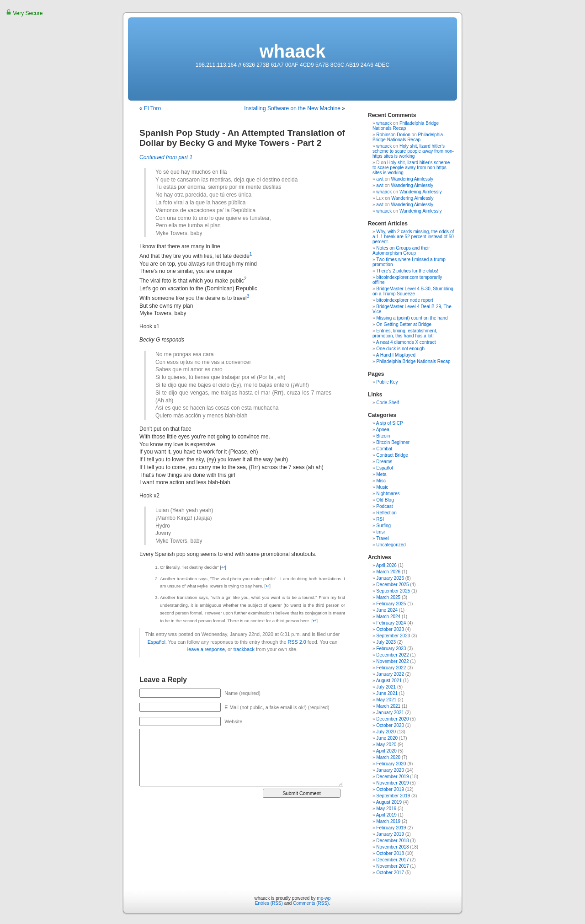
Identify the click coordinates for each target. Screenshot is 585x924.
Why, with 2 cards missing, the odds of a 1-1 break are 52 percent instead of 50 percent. (413, 237)
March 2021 (388, 706)
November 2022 (392, 661)
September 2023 (393, 636)
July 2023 (386, 642)
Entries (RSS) (269, 903)
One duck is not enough (400, 349)
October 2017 (390, 873)
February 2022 (391, 668)
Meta (381, 474)
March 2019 (388, 821)
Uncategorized (391, 545)
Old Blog (385, 500)
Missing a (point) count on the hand (412, 318)
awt (380, 179)
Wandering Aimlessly (412, 179)
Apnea (383, 430)
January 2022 (390, 674)
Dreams (384, 462)
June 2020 (387, 738)
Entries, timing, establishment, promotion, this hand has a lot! (405, 333)
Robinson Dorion (393, 135)
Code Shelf (387, 403)
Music (382, 487)
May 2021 (386, 700)
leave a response (206, 649)
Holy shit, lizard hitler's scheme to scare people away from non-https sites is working (413, 151)
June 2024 (387, 610)
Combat (384, 449)
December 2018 (392, 841)
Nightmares (388, 494)
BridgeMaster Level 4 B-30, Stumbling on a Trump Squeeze (413, 291)
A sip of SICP (390, 423)
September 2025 (393, 591)
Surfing (383, 526)
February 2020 (391, 764)
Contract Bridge (392, 455)
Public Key (387, 382)
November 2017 (392, 866)
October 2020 (390, 725)
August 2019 (389, 802)
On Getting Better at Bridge (404, 324)
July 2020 (386, 732)
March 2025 (388, 597)
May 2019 (386, 809)
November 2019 (392, 783)
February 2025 (391, 604)
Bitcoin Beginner (393, 442)
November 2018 (392, 847)
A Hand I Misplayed (396, 355)
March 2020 (388, 757)
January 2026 (390, 578)
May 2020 (386, 745)
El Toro (152, 108)
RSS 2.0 (297, 642)
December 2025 (392, 585)
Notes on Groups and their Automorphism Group (401, 251)
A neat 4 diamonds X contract (406, 342)
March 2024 (388, 617)
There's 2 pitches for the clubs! (407, 271)
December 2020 (392, 719)
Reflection (386, 513)
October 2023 (390, 629)
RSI (380, 519)
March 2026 (388, 572)
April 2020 (386, 751)
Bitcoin (383, 436)
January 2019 (390, 834)
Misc (381, 481)
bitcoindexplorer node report (405, 300)
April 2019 (386, 815)
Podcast (384, 506)
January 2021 (390, 713)
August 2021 (389, 681)
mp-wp (324, 898)
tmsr (380, 532)
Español (157, 642)
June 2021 (387, 693)
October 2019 (390, 789)
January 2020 (390, 770)
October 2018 (390, 853)
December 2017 (392, 860)
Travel (382, 538)
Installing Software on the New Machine (292, 108)
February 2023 (391, 649)
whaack (293, 51)
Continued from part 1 (166, 157)
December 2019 (392, 777)
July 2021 (386, 687)
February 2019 (391, 828)
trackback (244, 649)
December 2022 (392, 655)
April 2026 (386, 565)
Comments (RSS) (311, 903)
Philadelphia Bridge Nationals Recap (406, 126)
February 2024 (391, 623)
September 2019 (393, 796)
